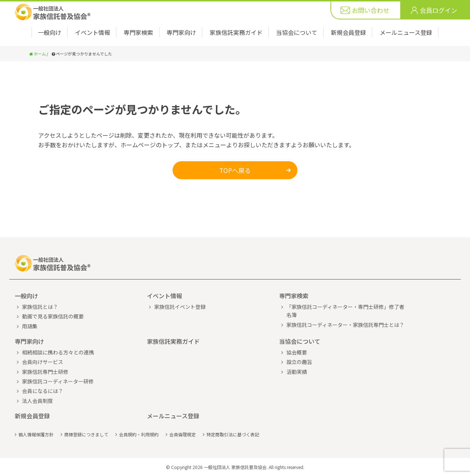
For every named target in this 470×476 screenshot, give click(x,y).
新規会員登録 (348, 32)
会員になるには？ (43, 391)
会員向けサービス (43, 362)
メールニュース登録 (406, 32)
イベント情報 (93, 32)
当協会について (297, 32)
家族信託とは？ (40, 307)
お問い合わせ (370, 10)
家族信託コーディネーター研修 (58, 381)
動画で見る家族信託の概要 (53, 316)
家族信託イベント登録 (180, 307)
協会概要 (297, 352)
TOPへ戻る (235, 170)
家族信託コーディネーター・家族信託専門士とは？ (345, 325)
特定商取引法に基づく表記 (233, 434)
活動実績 (297, 372)
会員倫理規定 (182, 434)
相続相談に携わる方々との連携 (58, 352)
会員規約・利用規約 (139, 434)
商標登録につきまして (86, 434)
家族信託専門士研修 (45, 372)
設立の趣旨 (299, 362)
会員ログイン (438, 10)
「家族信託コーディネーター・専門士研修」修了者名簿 (345, 311)
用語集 (30, 326)
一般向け (50, 32)
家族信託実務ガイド (236, 32)
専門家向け (181, 32)
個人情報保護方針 (36, 434)
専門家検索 (138, 32)
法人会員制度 (37, 401)
